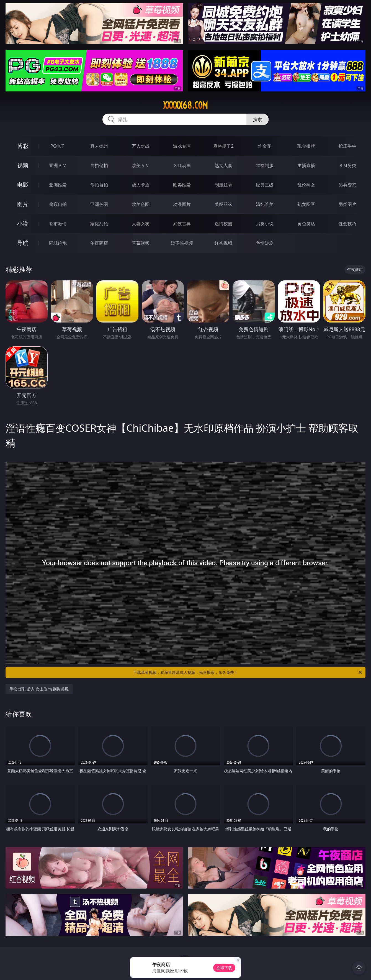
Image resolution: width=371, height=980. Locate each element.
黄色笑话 (306, 224)
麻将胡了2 (223, 146)
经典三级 (265, 185)
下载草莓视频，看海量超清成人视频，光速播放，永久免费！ (248, 672)
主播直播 (306, 165)
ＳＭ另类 (347, 165)
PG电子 (58, 146)
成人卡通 (141, 185)
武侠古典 (182, 224)
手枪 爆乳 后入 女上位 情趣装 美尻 (39, 689)
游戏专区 (182, 146)
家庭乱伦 (99, 224)
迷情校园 (223, 224)
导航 (23, 243)
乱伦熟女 (306, 185)
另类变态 (347, 185)
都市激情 (58, 224)
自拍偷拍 (99, 165)
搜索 (257, 119)
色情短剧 (265, 243)
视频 (23, 165)
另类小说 (265, 224)
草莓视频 (141, 243)
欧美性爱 (182, 185)
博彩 (23, 146)
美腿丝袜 (223, 204)
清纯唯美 (265, 204)
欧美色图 (141, 204)
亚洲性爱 (58, 185)
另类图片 (347, 204)
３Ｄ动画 (182, 165)
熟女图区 (306, 204)
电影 (23, 185)
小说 (23, 223)
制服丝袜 (223, 185)
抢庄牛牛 (347, 146)
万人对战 (141, 146)
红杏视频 (223, 243)
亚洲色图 (99, 204)
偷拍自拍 (99, 185)
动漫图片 (182, 204)
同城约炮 (58, 243)
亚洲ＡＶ (58, 165)
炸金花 (265, 146)
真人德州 (99, 146)
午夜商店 (99, 243)
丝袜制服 (265, 165)
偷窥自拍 (58, 204)
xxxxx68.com (185, 105)
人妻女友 (141, 224)
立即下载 (224, 968)
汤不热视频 (182, 243)
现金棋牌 (306, 146)
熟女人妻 (223, 165)
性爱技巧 (347, 224)
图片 (23, 204)
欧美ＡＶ (141, 165)
